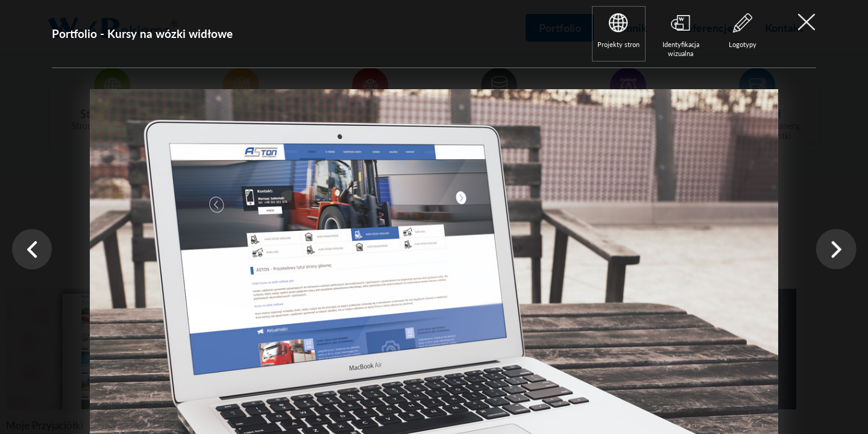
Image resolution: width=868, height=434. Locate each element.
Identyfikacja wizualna (681, 49)
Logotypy (743, 44)
